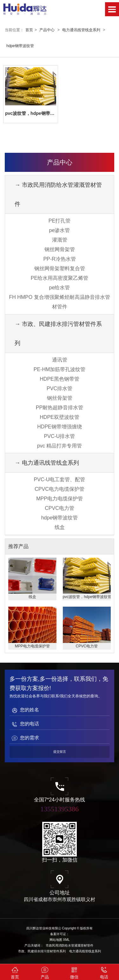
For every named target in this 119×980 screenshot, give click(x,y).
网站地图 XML (60, 940)
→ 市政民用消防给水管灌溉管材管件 (58, 194)
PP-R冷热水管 (59, 259)
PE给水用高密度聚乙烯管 (60, 278)
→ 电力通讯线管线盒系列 (47, 463)
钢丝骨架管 (60, 398)
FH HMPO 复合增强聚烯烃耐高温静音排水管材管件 (59, 302)
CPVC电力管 (59, 508)
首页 (29, 30)
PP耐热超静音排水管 (60, 408)
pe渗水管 (60, 230)
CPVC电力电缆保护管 (59, 489)
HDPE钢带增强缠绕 (59, 427)
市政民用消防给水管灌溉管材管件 (69, 945)
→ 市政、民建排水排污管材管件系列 (58, 334)
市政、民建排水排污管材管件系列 (42, 951)
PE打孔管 (60, 221)
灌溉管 (60, 240)
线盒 (60, 527)
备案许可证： (60, 934)
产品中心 (47, 30)
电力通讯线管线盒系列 (81, 30)
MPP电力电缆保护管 (60, 499)
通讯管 (60, 360)
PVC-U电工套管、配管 (60, 479)
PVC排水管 (60, 388)
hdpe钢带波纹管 (20, 46)
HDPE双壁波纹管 (59, 417)
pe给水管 (60, 288)
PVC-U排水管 (60, 436)
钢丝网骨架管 (60, 249)
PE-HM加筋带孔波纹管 (60, 369)
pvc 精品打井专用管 (60, 446)
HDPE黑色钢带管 (59, 379)
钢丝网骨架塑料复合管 (60, 268)
